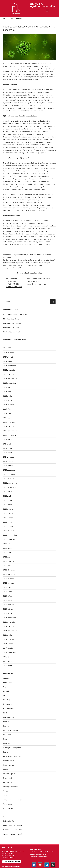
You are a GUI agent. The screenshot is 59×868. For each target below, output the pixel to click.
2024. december (9, 418)
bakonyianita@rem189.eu (36, 284)
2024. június (8, 444)
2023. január (8, 518)
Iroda (5, 739)
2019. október (8, 648)
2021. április (8, 600)
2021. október (8, 579)
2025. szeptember (10, 379)
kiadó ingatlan (8, 765)
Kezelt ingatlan (9, 761)
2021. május (8, 596)
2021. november (9, 574)
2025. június (8, 392)
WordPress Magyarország (13, 834)
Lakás (5, 769)
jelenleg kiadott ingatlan (12, 748)
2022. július (7, 544)
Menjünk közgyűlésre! (11, 319)
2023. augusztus (9, 487)
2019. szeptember (10, 653)
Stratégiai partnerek (11, 787)
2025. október (9, 374)
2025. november (9, 370)
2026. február (8, 357)
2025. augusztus (9, 383)
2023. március (9, 509)
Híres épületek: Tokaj (11, 328)
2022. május (8, 553)
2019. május (8, 661)
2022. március (9, 561)
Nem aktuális (8, 778)
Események (8, 704)
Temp (5, 795)
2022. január (8, 566)
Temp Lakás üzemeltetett (13, 800)
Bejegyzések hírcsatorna (12, 825)
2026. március (9, 353)
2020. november (9, 622)
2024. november (9, 422)
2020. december (9, 618)
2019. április (8, 666)
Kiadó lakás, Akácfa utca (12, 332)
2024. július (7, 440)
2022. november (9, 527)
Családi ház (7, 691)
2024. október (9, 426)
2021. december (9, 570)
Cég (5, 687)
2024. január (8, 466)
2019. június (8, 657)
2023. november (9, 474)
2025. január (8, 414)
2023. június (8, 496)
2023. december (9, 470)
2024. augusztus (9, 435)
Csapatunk (7, 696)
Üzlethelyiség (8, 808)
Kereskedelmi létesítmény (13, 756)
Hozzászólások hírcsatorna (13, 830)
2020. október (9, 626)
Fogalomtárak (8, 709)
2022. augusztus (9, 539)
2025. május (8, 396)
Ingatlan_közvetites (11, 730)
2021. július (7, 587)
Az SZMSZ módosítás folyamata (15, 315)
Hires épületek (9, 717)
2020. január (8, 644)
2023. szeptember (10, 483)
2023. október (9, 479)
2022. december (9, 522)
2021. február (8, 609)
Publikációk (8, 782)
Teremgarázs (8, 804)
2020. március (9, 639)
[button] (47, 11)
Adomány (7, 678)
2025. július (7, 387)
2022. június (8, 548)
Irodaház (7, 743)
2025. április (8, 400)
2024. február (8, 461)
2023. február (8, 513)
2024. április (8, 453)
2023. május (8, 500)
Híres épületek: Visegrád (12, 323)
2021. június (8, 592)
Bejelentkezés (8, 821)
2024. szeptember (10, 431)
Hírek (5, 713)
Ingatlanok (7, 735)
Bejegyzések (8, 682)
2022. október (9, 531)
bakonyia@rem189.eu (14, 287)
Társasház (7, 791)
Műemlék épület (9, 774)
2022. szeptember (10, 535)
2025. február (8, 409)
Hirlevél (6, 722)
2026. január (8, 361)
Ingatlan (6, 726)
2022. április (8, 557)
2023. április (8, 505)
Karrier (6, 752)
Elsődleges (7, 700)
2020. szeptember (10, 631)
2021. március (8, 605)
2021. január (8, 613)
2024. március (9, 457)
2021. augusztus (9, 583)
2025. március (9, 405)
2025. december (9, 366)
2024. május (8, 448)
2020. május (8, 635)
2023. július (7, 492)
